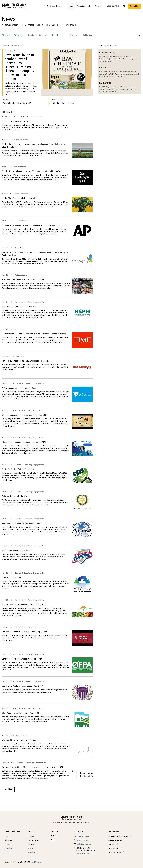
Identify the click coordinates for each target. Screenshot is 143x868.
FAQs (53, 840)
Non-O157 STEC (105, 83)
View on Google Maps (83, 853)
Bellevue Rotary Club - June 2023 (16, 496)
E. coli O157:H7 (105, 68)
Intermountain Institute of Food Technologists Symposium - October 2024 (32, 767)
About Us (98, 6)
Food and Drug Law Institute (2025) (17, 121)
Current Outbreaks (84, 6)
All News (6, 35)
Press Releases (59, 35)
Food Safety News (114, 848)
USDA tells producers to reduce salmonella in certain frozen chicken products (34, 225)
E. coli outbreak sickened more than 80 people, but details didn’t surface (32, 171)
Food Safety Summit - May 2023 (15, 550)
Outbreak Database (115, 840)
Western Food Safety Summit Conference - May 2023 (24, 605)
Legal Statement (37, 862)
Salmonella (8, 840)
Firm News (74, 35)
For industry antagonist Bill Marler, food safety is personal (26, 361)
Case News (43, 35)
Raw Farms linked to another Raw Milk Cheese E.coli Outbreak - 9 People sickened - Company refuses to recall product (19, 67)
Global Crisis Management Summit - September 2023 (24, 442)
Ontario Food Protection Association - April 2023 (22, 659)
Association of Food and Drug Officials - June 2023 (23, 523)
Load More (8, 789)
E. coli (7, 836)
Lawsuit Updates (33, 840)
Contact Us (134, 6)
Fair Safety (112, 844)
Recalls (31, 35)
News (71, 6)
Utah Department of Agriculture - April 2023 (20, 713)
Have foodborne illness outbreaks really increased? (23, 279)
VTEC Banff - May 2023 (12, 577)
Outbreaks (18, 35)
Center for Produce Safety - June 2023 (18, 469)
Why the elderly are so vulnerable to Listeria (20, 740)
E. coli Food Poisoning (107, 53)
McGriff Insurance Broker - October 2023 (19, 388)
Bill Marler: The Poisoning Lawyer (119, 836)
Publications (88, 35)
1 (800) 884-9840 (113, 6)
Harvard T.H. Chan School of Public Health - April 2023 (24, 632)
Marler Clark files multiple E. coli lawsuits (19, 198)
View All (7, 848)
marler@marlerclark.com (85, 844)
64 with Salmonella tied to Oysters (62, 103)
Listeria (7, 844)
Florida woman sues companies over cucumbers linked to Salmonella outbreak (34, 334)
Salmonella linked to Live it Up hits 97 (17, 103)
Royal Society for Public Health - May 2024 (20, 307)
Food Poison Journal (115, 852)
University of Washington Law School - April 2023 (22, 686)
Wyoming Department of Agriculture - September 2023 (25, 415)
